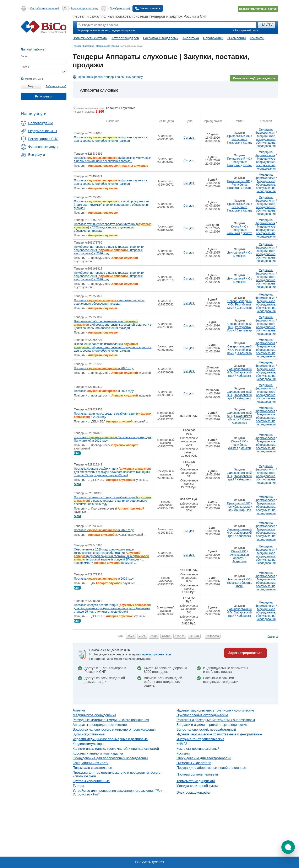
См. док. (189, 138)
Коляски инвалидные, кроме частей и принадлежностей (116, 749)
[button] (288, 847)
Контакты (257, 38)
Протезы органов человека (197, 774)
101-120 (180, 636)
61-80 (154, 636)
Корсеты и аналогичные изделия (98, 753)
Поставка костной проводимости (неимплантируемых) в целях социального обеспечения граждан (112, 205)
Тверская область (239, 583)
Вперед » (273, 636)
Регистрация (44, 96)
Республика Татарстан (237, 141)
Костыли (183, 753)
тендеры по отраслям (123, 30)
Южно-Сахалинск (241, 421)
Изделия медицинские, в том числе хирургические (215, 710)
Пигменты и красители (194, 763)
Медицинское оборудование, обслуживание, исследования (266, 141)
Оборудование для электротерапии (204, 758)
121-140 (194, 636)
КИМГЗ (182, 744)
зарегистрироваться (156, 654)
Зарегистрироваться (245, 653)
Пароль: (25, 67)
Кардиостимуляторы (88, 744)
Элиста (248, 233)
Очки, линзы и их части (91, 763)
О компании (237, 38)
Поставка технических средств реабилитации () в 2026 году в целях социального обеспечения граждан (113, 227)
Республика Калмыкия (237, 231)
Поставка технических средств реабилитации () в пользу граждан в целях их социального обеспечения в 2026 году (113, 501)
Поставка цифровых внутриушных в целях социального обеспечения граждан (113, 159)
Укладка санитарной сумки (197, 786)
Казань (248, 143)
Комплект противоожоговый (198, 749)
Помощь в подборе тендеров (254, 78)
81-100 (166, 636)
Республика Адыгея (238, 446)
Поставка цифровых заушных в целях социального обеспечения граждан (111, 139)
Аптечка (79, 710)
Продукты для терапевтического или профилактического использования (116, 774)
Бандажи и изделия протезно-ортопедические (212, 725)
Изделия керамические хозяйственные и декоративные (219, 734)
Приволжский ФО (239, 136)
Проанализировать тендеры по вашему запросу (110, 77)
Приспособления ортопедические (202, 715)
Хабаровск (244, 376)
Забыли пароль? (56, 86)
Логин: (25, 57)
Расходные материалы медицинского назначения (111, 720)
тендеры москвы (99, 30)
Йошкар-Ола (243, 510)
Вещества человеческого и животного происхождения (114, 729)
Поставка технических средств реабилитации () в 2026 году (113, 415)
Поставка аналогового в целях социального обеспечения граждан (109, 302)
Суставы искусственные (91, 781)
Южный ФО (239, 227)
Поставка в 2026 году (104, 368)
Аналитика (191, 38)
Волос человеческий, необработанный (206, 729)
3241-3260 (213, 636)
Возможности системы (90, 38)
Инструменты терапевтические (200, 739)
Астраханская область (240, 556)
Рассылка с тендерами (161, 38)
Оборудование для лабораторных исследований (110, 758)
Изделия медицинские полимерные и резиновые (110, 739)
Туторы (78, 786)
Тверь (239, 586)
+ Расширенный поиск (246, 30)
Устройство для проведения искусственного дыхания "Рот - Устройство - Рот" (118, 792)
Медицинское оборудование (94, 715)
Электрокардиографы (193, 792)
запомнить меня (32, 79)
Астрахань (239, 561)
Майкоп (246, 448)
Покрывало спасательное (92, 768)
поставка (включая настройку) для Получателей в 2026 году (113, 439)
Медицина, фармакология (265, 131)
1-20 (120, 636)
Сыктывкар (244, 308)
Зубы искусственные (89, 734)
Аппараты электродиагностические (100, 725)
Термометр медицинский (196, 781)
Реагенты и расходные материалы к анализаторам (216, 720)
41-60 (142, 636)
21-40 (131, 636)
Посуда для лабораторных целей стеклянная (211, 768)
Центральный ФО (239, 252)
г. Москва (240, 256)
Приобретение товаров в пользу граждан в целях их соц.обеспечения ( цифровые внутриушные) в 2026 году (109, 250)
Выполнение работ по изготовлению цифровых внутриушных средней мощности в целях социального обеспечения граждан (113, 325)
